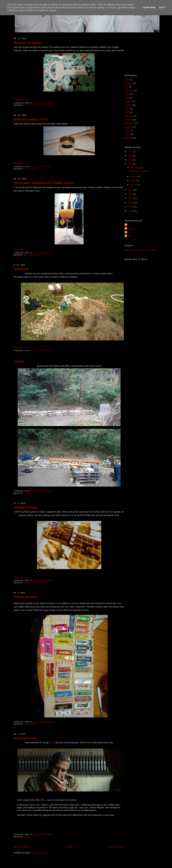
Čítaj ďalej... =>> (21, 100)
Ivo (127, 225)
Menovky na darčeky (28, 43)
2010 (130, 207)
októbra (134, 176)
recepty (42, 255)
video (27, 837)
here (51, 743)
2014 (130, 190)
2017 (130, 156)
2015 (130, 164)
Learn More (149, 7)
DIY (26, 105)
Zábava (47, 105)
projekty (128, 120)
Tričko (127, 131)
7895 (127, 79)
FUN (127, 98)
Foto (31, 105)
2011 (130, 202)
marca (134, 181)
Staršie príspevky (117, 847)
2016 (130, 160)
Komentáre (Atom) (40, 853)
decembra (135, 168)
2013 (130, 194)
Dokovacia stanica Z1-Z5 (31, 119)
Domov (69, 847)
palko (128, 236)
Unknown (130, 229)
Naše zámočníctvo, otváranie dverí (141, 250)
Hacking (128, 101)
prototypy (129, 123)
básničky (129, 83)
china (127, 109)
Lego (127, 112)
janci (128, 232)
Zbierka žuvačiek (25, 597)
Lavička (19, 361)
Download (129, 91)
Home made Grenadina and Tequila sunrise (44, 183)
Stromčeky (21, 269)
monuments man (25, 738)
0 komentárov (44, 167)
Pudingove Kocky (26, 507)
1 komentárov (47, 103)
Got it (162, 7)
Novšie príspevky (22, 847)
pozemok (129, 116)
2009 (130, 211)
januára (134, 185)
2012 (130, 198)
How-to (39, 105)
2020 (130, 151)
